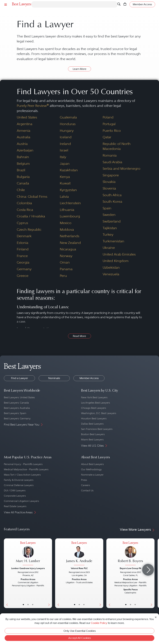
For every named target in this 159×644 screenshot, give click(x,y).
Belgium (23, 164)
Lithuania (67, 210)
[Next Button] (50, 573)
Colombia (24, 203)
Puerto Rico (112, 131)
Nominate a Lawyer (92, 475)
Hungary (67, 131)
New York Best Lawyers (94, 397)
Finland (23, 249)
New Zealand (70, 243)
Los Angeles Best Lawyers (95, 403)
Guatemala (68, 117)
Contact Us (87, 490)
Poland (108, 117)
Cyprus (22, 223)
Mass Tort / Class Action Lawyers (22, 475)
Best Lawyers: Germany (17, 418)
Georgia (23, 262)
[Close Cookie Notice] (156, 617)
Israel (64, 150)
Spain (107, 208)
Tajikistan (110, 228)
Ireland (65, 144)
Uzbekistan (111, 267)
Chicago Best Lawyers (94, 408)
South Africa (112, 195)
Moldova (67, 230)
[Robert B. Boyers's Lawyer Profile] (130, 554)
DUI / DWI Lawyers (15, 490)
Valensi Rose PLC (79, 568)
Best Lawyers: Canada (16, 403)
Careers (85, 485)
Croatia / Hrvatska (31, 216)
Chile (21, 190)
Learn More (79, 69)
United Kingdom (116, 261)
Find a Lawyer (19, 378)
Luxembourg (70, 216)
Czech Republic (29, 230)
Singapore (111, 175)
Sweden (109, 215)
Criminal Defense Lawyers (19, 485)
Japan (65, 164)
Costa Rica (25, 210)
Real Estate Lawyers (15, 506)
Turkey (108, 235)
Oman (65, 262)
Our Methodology (91, 469)
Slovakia (109, 182)
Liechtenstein (70, 203)
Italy (63, 157)
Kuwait (65, 183)
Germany (24, 269)
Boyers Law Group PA (131, 568)
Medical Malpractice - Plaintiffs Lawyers (26, 469)
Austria (22, 144)
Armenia (24, 131)
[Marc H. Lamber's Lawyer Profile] (28, 554)
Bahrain (23, 157)
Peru (63, 276)
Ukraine (109, 248)
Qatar (107, 137)
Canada (23, 183)
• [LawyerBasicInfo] (23, 605)
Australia (24, 137)
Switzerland (112, 221)
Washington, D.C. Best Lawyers (99, 413)
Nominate (54, 378)
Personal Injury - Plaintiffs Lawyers (23, 464)
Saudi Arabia (112, 162)
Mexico (66, 223)
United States (27, 117)
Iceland (66, 137)
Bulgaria (23, 177)
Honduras (68, 124)
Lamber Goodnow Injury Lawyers (28, 568)
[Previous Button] (6, 573)
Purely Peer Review (33, 106)
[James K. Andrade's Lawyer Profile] (79, 554)
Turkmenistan (113, 241)
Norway (66, 256)
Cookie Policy (99, 623)
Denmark (24, 236)
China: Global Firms (32, 197)
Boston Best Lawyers (93, 434)
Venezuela (111, 274)
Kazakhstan (69, 170)
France (22, 256)
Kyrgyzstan (68, 190)
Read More (79, 336)
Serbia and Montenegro (122, 169)
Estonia (23, 243)
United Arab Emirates (119, 254)
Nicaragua (68, 249)
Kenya (65, 177)
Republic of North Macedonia (117, 146)
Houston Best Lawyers (94, 418)
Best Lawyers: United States (19, 397)
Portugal (109, 124)
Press (84, 480)
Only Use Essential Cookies (80, 631)
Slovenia (109, 188)
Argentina (25, 124)
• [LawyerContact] (33, 605)
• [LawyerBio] (28, 605)
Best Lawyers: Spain (15, 413)
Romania (110, 155)
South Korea (112, 202)
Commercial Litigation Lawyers (21, 501)
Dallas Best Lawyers (92, 424)
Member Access (89, 378)
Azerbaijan (25, 150)
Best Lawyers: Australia (17, 408)
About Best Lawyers (92, 464)
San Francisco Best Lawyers (97, 429)
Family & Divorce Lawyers (19, 480)
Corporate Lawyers (15, 496)
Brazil (21, 170)
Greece (23, 276)
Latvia (64, 197)
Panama (66, 269)
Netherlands (70, 236)
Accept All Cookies (80, 638)
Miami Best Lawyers (92, 440)
